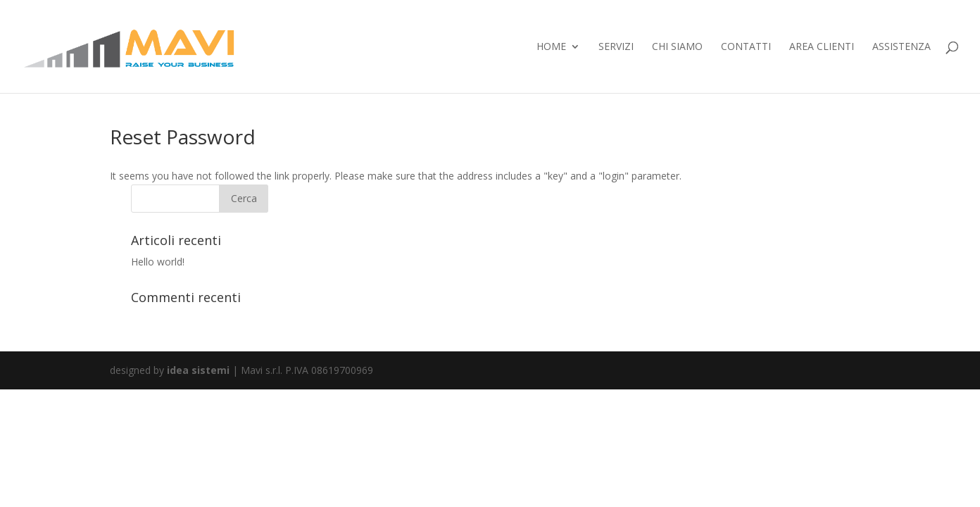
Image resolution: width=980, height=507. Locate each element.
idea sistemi (198, 370)
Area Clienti (822, 47)
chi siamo (677, 47)
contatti (746, 47)
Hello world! (158, 262)
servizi (616, 47)
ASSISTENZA (902, 47)
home (551, 47)
